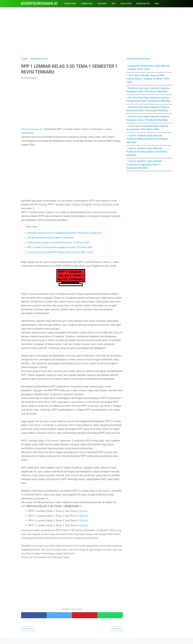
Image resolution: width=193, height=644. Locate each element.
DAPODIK (102, 4)
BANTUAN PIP (143, 4)
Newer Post (28, 629)
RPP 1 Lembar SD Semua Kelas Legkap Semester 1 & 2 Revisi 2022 (60, 248)
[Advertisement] (96, 32)
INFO (157, 4)
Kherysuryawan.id (39, 4)
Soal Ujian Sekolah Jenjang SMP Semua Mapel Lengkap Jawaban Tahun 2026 (148, 79)
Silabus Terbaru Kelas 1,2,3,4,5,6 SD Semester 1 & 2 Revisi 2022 (58, 243)
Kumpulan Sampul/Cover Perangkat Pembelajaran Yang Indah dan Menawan (65, 233)
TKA (113, 4)
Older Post (116, 629)
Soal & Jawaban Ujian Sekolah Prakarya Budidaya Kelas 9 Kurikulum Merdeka (147, 152)
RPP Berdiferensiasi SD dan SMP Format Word (50, 238)
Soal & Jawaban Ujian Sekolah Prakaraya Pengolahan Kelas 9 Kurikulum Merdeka (144, 165)
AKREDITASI (87, 4)
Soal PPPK (126, 4)
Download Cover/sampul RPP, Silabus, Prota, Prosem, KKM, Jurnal (60, 252)
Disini (84, 511)
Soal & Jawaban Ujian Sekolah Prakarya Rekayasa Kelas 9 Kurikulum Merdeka (147, 139)
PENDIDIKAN (70, 4)
